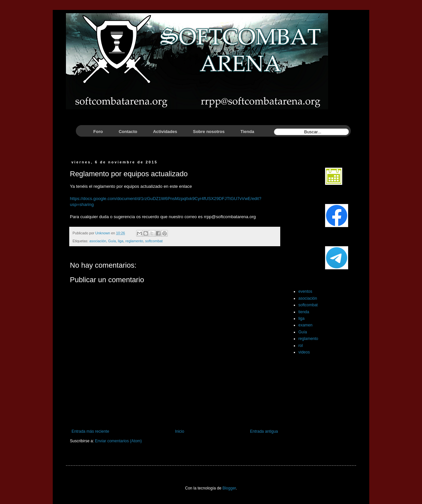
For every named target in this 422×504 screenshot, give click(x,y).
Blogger (229, 488)
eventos (305, 291)
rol (301, 346)
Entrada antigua (264, 431)
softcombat (154, 241)
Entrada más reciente (90, 431)
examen (305, 325)
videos (304, 352)
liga (121, 241)
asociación (98, 241)
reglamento (134, 241)
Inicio (180, 431)
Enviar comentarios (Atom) (118, 441)
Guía (112, 241)
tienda (304, 312)
